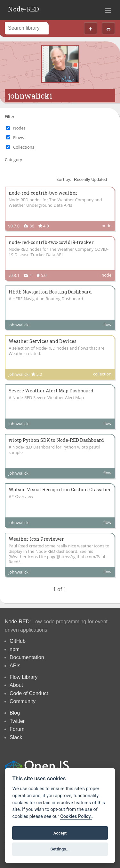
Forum (17, 729)
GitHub (18, 641)
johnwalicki (30, 96)
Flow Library (24, 677)
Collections (24, 147)
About (16, 685)
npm (15, 649)
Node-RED (24, 9)
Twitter (17, 721)
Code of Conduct (29, 693)
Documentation (27, 657)
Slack (16, 737)
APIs (15, 666)
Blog (15, 713)
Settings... (60, 849)
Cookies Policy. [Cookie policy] (76, 816)
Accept (60, 833)
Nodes (19, 128)
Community (23, 701)
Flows (19, 137)
